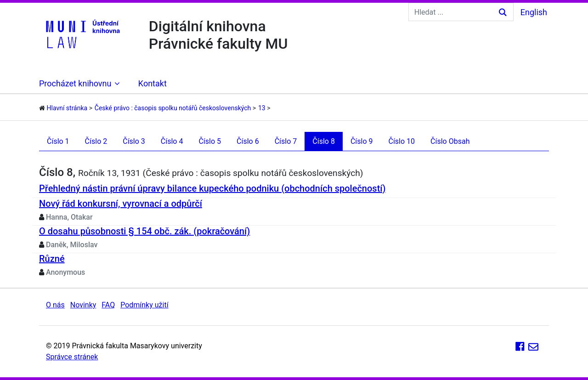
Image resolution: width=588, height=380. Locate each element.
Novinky (83, 305)
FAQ (108, 305)
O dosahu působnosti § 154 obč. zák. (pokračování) (144, 231)
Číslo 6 (248, 141)
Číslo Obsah (450, 141)
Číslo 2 (96, 141)
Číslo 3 (134, 141)
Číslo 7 (286, 141)
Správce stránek (72, 357)
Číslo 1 (58, 141)
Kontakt (153, 83)
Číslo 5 (210, 141)
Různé (52, 259)
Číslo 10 (401, 141)
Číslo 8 (324, 141)
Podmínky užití (144, 305)
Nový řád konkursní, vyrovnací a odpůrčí (121, 204)
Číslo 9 (362, 141)
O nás (55, 305)
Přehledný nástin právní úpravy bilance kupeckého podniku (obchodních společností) (212, 188)
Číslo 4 (172, 141)
